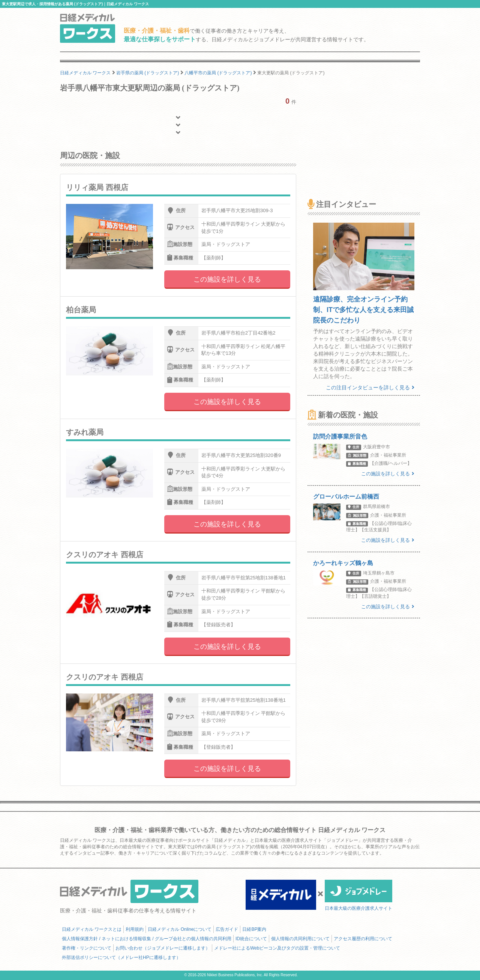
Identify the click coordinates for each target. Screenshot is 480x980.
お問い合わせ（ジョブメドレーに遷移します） (163, 948)
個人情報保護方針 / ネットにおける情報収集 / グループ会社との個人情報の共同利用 (147, 939)
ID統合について (251, 939)
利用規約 (135, 929)
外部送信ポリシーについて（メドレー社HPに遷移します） (121, 957)
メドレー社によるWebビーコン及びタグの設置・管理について (277, 948)
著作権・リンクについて (87, 948)
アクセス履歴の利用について (363, 939)
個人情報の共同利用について (300, 939)
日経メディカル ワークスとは (92, 929)
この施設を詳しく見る (227, 279)
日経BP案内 (254, 929)
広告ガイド (227, 929)
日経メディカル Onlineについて (180, 929)
